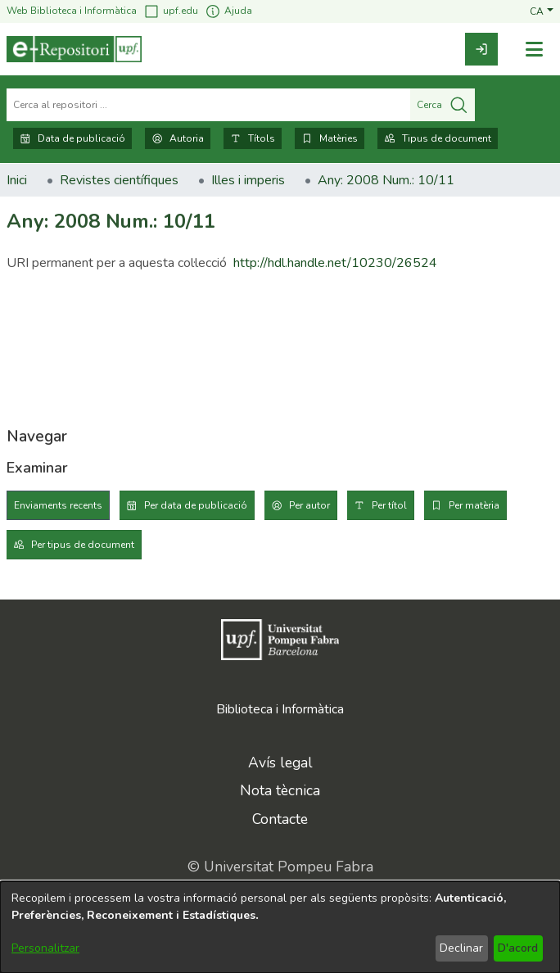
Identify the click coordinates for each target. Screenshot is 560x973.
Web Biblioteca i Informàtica (72, 11)
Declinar (461, 948)
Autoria (178, 138)
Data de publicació (72, 138)
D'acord (518, 948)
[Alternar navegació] (534, 50)
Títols (253, 138)
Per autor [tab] (309, 505)
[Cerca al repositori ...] (208, 105)
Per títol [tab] (389, 505)
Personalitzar (45, 948)
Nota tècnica (280, 790)
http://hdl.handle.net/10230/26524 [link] (335, 263)
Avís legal (280, 763)
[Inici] (74, 49)
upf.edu (171, 11)
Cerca (443, 105)
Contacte (280, 819)
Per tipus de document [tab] (83, 545)
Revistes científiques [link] (119, 180)
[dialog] (280, 927)
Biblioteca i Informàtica (280, 709)
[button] (542, 11)
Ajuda (228, 11)
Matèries (330, 138)
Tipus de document (438, 138)
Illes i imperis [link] (248, 180)
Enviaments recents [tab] (58, 505)
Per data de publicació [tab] (196, 505)
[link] (481, 49)
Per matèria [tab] (474, 505)
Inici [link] (17, 180)
